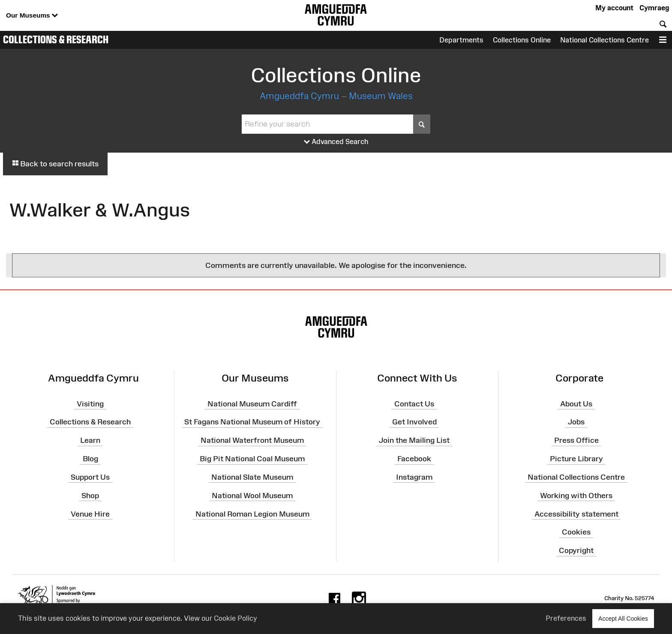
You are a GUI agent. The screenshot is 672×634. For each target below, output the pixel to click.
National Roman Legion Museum (252, 514)
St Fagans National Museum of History (252, 422)
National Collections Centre (604, 40)
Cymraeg (654, 8)
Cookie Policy (235, 618)
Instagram (414, 477)
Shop (90, 496)
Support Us (90, 477)
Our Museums (32, 16)
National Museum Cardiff (252, 403)
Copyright (576, 550)
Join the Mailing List (414, 440)
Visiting (90, 403)
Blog (90, 459)
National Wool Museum (252, 496)
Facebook (414, 459)
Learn (90, 440)
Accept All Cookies (623, 618)
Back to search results (55, 164)
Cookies (576, 532)
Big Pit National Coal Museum (252, 459)
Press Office (576, 440)
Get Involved (414, 422)
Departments (461, 40)
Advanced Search (336, 142)
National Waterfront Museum (252, 440)
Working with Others (576, 496)
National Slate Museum (252, 477)
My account (614, 8)
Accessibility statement (576, 514)
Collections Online (522, 40)
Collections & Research (56, 39)
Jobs (576, 422)
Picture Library (576, 459)
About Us (576, 403)
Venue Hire (90, 514)
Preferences (566, 618)
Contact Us (414, 403)
